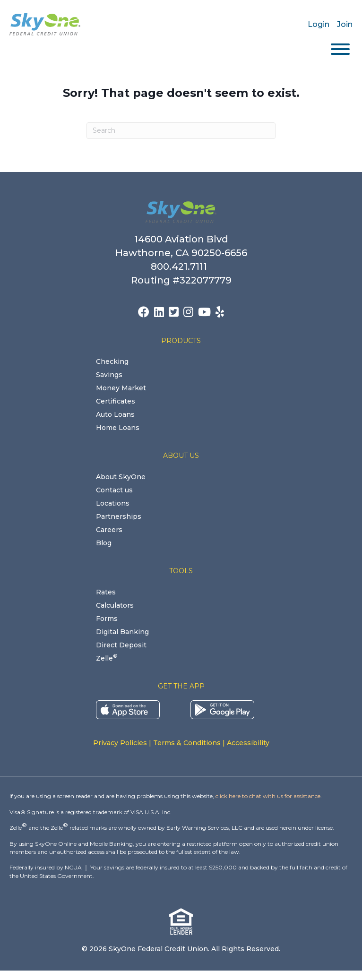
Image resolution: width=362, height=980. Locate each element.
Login (319, 24)
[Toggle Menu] (340, 49)
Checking (112, 361)
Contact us (114, 490)
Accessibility (248, 743)
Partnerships (119, 516)
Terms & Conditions (187, 743)
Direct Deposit (121, 645)
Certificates (116, 401)
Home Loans (118, 428)
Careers (109, 530)
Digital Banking (122, 632)
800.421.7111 (181, 266)
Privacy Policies (120, 743)
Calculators (115, 605)
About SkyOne (121, 477)
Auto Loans (115, 414)
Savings (109, 375)
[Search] (181, 131)
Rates (106, 592)
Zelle (107, 658)
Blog (104, 543)
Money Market (121, 388)
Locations (113, 503)
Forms (107, 619)
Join (345, 24)
